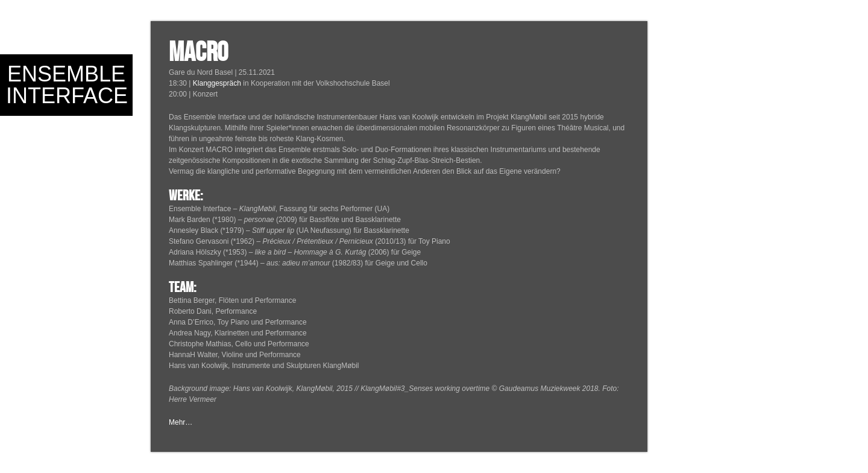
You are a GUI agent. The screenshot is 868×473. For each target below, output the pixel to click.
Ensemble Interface (67, 85)
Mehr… (181, 422)
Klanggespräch (217, 83)
